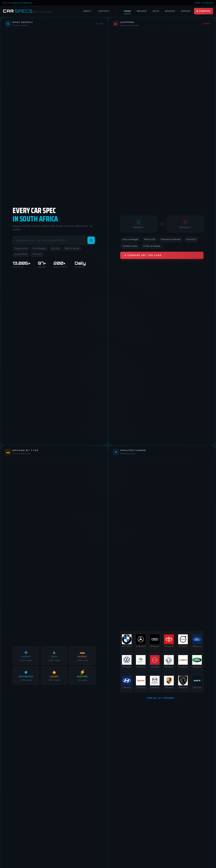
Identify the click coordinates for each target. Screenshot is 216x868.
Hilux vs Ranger (131, 239)
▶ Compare (204, 11)
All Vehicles (208, 3)
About (87, 11)
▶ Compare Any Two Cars (143, 255)
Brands (142, 11)
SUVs (156, 11)
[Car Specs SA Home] (27, 11)
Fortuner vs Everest (171, 239)
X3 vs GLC (191, 239)
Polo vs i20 (150, 239)
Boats (198, 3)
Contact (104, 11)
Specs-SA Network (23, 3)
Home (127, 11)
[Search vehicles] (54, 240)
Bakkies (170, 11)
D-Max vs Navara (152, 246)
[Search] (91, 240)
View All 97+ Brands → (162, 698)
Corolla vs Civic (130, 246)
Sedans (186, 11)
